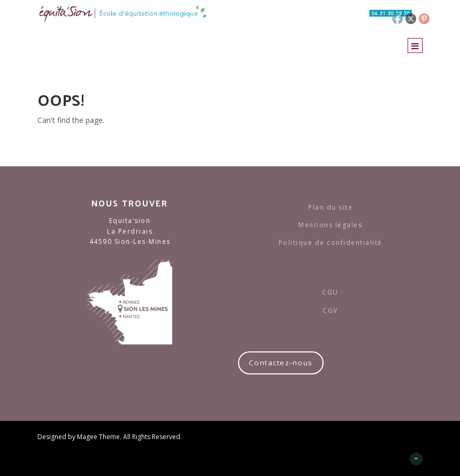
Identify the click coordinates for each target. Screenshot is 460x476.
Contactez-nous (281, 363)
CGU (330, 292)
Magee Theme (98, 437)
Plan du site (330, 207)
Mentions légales (330, 225)
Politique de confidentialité (331, 243)
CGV (330, 310)
